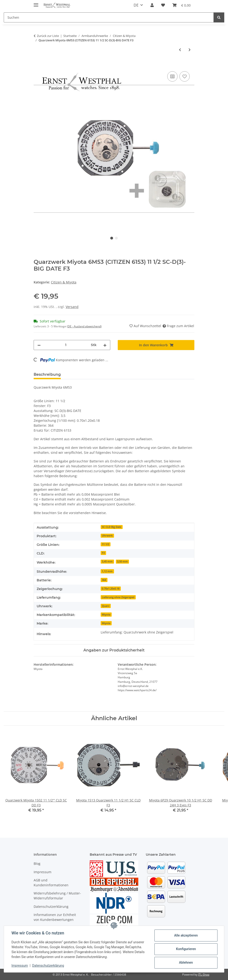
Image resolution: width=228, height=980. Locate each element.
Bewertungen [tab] (82, 374)
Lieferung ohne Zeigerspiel (118, 597)
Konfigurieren (186, 949)
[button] (152, 5)
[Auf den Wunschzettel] (185, 76)
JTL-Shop (204, 975)
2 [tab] (116, 238)
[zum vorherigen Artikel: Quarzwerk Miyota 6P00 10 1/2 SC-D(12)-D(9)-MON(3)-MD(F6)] (180, 50)
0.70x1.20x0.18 (111, 589)
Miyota (106, 615)
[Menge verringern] (39, 345)
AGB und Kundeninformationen (51, 883)
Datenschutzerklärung (48, 966)
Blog (37, 864)
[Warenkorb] (182, 5)
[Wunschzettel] (163, 5)
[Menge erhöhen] (105, 345)
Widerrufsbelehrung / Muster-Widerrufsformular (57, 896)
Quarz (106, 606)
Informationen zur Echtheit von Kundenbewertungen (55, 917)
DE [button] (136, 5)
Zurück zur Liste (48, 36)
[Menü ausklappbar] (36, 3)
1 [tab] (112, 238)
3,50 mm (122, 562)
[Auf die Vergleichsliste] (172, 76)
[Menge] (66, 345)
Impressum (20, 966)
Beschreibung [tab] (47, 374)
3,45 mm (107, 562)
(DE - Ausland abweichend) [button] (84, 326)
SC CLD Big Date (112, 527)
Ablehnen (186, 962)
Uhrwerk (107, 536)
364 (104, 580)
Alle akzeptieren (186, 935)
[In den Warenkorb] (37, 65)
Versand (72, 307)
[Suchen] (109, 17)
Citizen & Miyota (64, 282)
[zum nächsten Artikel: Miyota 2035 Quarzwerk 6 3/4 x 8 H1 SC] (190, 50)
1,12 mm (107, 571)
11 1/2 (105, 544)
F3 (103, 553)
